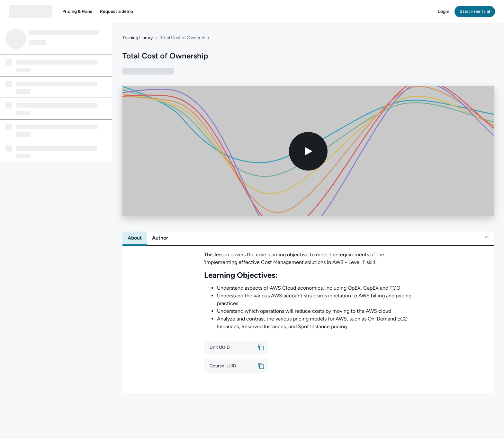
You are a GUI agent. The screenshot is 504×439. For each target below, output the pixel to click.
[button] (77, 12)
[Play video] (308, 151)
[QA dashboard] (31, 12)
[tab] (135, 238)
